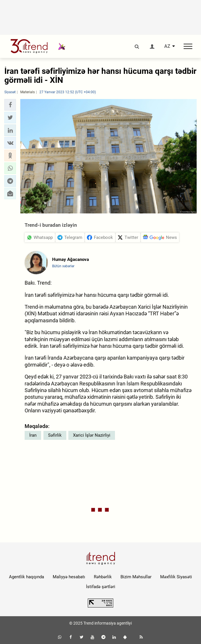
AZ (167, 46)
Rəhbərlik (103, 577)
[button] (10, 105)
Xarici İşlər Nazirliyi (92, 435)
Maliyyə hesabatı (69, 577)
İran (33, 435)
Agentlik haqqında (27, 577)
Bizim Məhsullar (136, 577)
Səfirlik (55, 435)
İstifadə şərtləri (101, 587)
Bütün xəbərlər (63, 266)
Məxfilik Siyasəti (176, 577)
